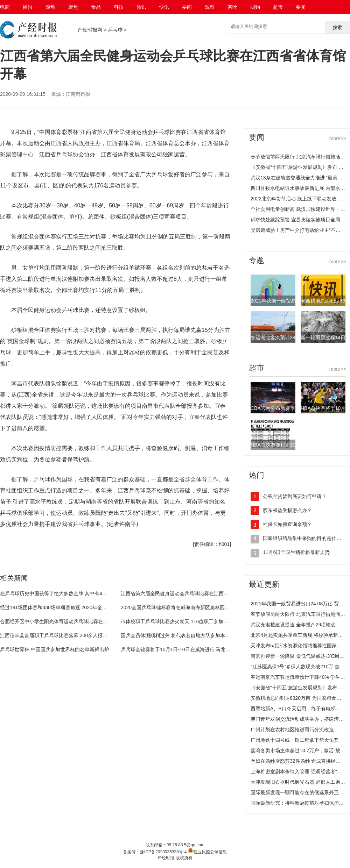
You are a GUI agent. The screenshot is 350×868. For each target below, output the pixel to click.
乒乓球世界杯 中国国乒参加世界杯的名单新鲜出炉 (55, 649)
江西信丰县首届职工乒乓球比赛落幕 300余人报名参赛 (59, 635)
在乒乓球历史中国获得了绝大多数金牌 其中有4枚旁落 (58, 593)
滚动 (50, 7)
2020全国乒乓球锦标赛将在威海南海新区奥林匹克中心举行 (185, 607)
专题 (257, 260)
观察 (210, 7)
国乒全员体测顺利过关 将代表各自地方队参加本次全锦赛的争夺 (190, 635)
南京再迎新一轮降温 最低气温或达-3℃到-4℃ (299, 656)
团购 (255, 7)
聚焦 (73, 7)
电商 (5, 7)
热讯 (141, 7)
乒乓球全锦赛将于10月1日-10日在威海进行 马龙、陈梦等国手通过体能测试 (202, 649)
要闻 (187, 7)
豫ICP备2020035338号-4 (163, 852)
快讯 (164, 7)
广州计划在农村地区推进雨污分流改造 (292, 730)
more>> (338, 138)
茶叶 (232, 7)
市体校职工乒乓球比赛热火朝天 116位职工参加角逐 (177, 621)
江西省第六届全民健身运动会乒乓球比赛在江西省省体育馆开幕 (189, 593)
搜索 (337, 27)
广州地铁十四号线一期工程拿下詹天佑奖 (295, 740)
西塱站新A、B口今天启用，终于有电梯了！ (298, 709)
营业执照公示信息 (207, 852)
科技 (119, 7)
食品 (96, 7)
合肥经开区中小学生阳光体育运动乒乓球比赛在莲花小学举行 (66, 621)
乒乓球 (115, 30)
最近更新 (264, 584)
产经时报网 (90, 30)
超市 (278, 7)
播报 (28, 7)
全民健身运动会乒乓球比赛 (43, 562)
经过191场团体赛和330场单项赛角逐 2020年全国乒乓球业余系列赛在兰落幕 (83, 607)
